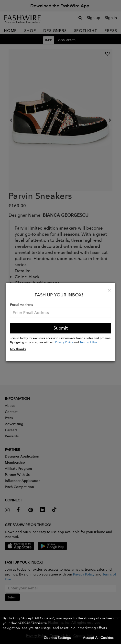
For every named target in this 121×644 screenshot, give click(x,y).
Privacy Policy (64, 342)
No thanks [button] (18, 349)
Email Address (21, 305)
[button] (60, 628)
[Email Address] (61, 313)
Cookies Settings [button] (57, 638)
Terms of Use (88, 342)
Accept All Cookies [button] (98, 638)
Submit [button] (61, 328)
